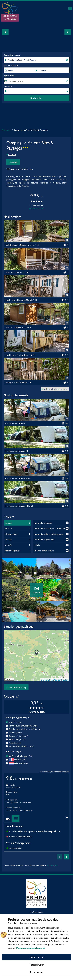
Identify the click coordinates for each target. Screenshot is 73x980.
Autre (15, 746)
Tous (15, 725)
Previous (5, 32)
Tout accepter (36, 957)
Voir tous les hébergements (55, 389)
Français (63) (20, 762)
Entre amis (17, 742)
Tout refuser (37, 965)
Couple (16, 735)
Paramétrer (37, 972)
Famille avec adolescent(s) (25, 732)
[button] (37, 655)
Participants (8, 86)
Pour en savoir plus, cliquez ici (30, 948)
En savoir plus (52, 868)
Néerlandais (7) (21, 766)
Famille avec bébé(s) (21, 749)
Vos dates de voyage (11, 65)
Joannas (11, 154)
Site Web (13, 162)
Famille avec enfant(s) (23, 728)
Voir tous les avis (36, 209)
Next (68, 32)
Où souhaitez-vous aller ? (12, 55)
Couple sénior (18, 739)
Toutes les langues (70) (22, 759)
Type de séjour (9, 76)
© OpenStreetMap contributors (55, 683)
